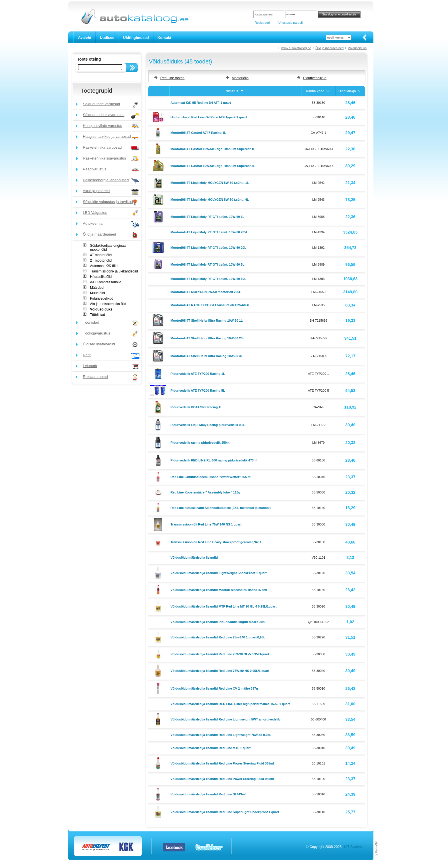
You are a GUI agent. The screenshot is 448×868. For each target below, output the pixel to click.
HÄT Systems (353, 847)
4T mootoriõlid (101, 255)
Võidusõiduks (357, 48)
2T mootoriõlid (101, 260)
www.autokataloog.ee (296, 48)
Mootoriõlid (240, 78)
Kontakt (164, 38)
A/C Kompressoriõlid (106, 282)
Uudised (107, 38)
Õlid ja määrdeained (329, 48)
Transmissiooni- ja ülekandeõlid (114, 271)
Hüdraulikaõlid (101, 277)
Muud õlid (97, 293)
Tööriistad (98, 315)
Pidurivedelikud (102, 298)
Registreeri (262, 23)
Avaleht (85, 38)
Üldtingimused (136, 38)
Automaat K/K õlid (104, 266)
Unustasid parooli (290, 23)
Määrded (97, 288)
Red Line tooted (172, 78)
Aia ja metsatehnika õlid (108, 304)
